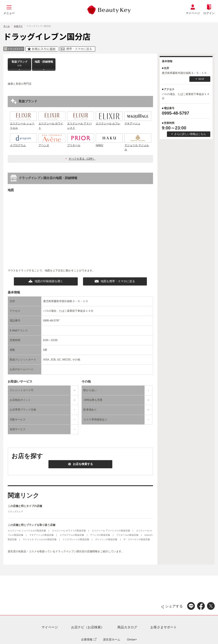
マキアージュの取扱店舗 (42, 535)
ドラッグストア (15, 512)
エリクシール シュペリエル (23, 123)
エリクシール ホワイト (52, 123)
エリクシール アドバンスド (81, 123)
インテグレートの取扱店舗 (76, 539)
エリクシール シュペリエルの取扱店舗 (27, 531)
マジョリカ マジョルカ (138, 145)
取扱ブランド (20, 63)
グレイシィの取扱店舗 (106, 539)
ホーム (7, 26)
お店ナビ (18, 26)
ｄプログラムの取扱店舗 (72, 535)
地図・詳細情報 (44, 63)
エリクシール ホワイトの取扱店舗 (69, 531)
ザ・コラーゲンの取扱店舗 (137, 539)
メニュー (9, 13)
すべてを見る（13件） (82, 159)
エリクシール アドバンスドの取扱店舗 (111, 531)
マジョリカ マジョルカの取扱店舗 (40, 539)
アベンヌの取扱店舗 (100, 535)
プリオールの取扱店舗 (128, 535)
